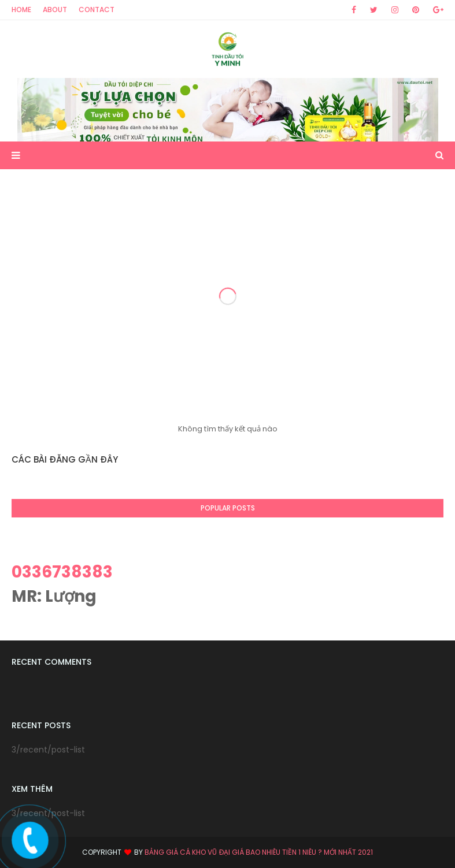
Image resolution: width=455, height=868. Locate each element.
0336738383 (62, 572)
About (55, 10)
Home (21, 10)
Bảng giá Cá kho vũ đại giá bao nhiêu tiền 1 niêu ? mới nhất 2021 (259, 852)
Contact (97, 10)
